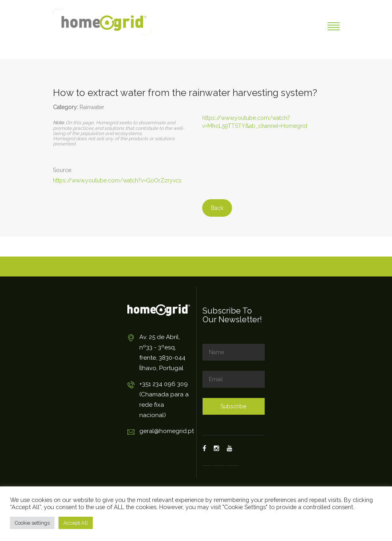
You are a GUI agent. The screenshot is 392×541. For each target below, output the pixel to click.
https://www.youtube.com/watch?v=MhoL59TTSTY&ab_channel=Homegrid (255, 122)
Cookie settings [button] (32, 523)
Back (217, 208)
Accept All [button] (76, 523)
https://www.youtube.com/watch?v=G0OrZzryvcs (117, 180)
